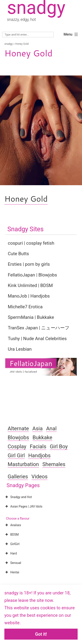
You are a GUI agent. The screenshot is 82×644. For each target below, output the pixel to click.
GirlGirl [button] (12, 544)
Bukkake (42, 438)
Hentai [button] (12, 572)
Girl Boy (59, 447)
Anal (51, 429)
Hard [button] (11, 553)
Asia (38, 429)
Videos (39, 477)
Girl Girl (16, 456)
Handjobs (39, 456)
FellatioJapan (31, 363)
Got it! (41, 634)
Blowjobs (18, 438)
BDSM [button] (11, 535)
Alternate (18, 429)
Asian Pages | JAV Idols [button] (23, 506)
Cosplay (17, 447)
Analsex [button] (13, 525)
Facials (38, 447)
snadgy (9, 44)
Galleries (18, 477)
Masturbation (23, 464)
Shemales (54, 464)
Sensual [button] (13, 563)
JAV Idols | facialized (23, 371)
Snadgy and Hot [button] (18, 497)
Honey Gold (26, 199)
